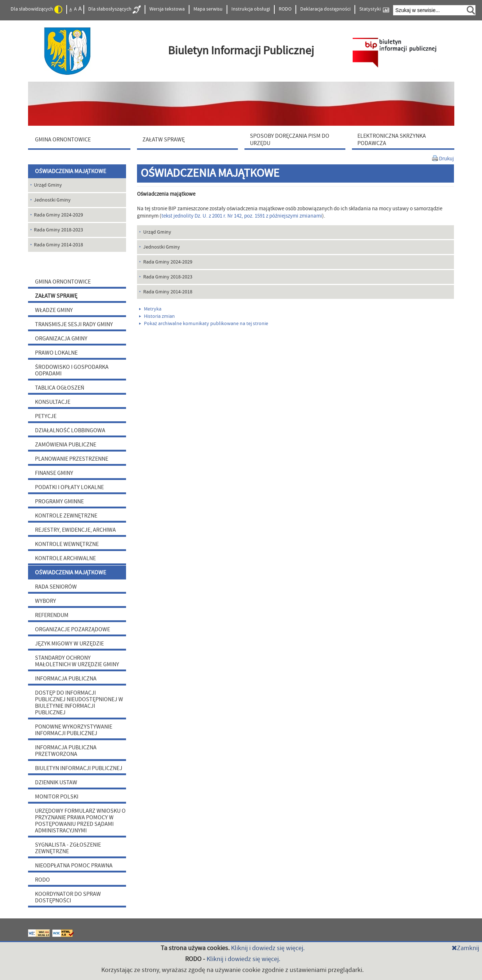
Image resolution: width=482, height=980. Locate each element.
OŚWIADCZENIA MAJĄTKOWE (70, 171)
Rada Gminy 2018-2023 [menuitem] (58, 230)
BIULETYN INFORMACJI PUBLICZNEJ (79, 768)
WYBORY (46, 601)
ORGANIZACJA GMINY (61, 339)
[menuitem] (81, 139)
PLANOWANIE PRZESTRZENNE (72, 459)
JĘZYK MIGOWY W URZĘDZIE (69, 644)
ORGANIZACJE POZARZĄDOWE (73, 629)
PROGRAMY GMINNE (59, 501)
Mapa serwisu (208, 9)
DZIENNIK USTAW (56, 782)
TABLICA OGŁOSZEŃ (60, 388)
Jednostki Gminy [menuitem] (52, 200)
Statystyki (374, 9)
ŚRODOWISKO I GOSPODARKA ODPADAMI (72, 370)
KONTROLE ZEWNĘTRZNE (66, 516)
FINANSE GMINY (54, 473)
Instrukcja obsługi (251, 9)
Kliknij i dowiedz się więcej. (268, 948)
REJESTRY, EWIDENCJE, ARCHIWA (75, 530)
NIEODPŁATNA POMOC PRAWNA (74, 866)
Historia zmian (157, 316)
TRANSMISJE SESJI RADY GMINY (74, 324)
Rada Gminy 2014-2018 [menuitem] (58, 245)
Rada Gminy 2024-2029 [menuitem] (58, 215)
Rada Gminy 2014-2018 (168, 292)
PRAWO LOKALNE (56, 353)
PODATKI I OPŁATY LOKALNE (69, 487)
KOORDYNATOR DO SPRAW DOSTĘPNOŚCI (68, 897)
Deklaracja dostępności (325, 9)
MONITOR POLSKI (57, 797)
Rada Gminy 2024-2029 (168, 262)
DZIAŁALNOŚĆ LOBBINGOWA (70, 430)
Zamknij (465, 948)
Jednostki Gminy (162, 247)
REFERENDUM (52, 615)
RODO (285, 9)
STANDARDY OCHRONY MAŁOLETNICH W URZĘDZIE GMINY (77, 661)
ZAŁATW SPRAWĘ (56, 296)
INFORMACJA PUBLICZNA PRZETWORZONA (66, 751)
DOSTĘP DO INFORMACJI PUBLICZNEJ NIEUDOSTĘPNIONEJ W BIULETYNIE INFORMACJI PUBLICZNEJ (79, 703)
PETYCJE (46, 416)
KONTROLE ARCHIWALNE (65, 558)
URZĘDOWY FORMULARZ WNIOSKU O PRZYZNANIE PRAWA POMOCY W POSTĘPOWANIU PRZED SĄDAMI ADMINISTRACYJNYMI (80, 821)
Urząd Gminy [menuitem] (48, 185)
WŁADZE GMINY (54, 310)
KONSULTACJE (53, 402)
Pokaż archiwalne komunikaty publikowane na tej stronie (204, 324)
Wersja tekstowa (167, 9)
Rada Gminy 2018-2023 (168, 277)
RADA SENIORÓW (56, 587)
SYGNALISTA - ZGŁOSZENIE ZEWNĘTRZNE (68, 848)
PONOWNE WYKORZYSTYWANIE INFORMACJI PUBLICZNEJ (74, 730)
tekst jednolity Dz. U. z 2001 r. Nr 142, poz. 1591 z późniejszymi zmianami (242, 216)
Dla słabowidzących (36, 9)
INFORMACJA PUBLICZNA (66, 679)
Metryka (150, 309)
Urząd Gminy (157, 232)
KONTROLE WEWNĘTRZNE (67, 544)
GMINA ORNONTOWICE (63, 282)
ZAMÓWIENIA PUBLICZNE (66, 445)
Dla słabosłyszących (114, 9)
